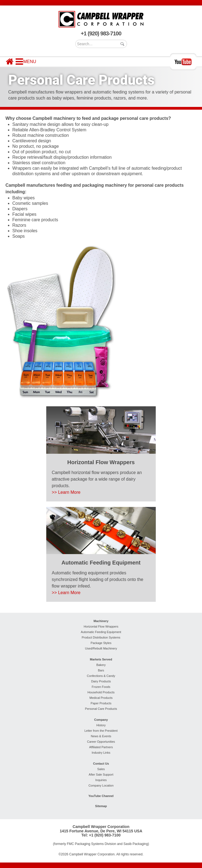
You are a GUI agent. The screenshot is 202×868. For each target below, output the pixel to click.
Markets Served (101, 659)
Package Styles (101, 643)
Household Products (101, 692)
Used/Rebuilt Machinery (101, 648)
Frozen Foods (101, 687)
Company (101, 720)
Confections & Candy (101, 676)
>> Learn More (66, 492)
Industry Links (101, 753)
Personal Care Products (101, 709)
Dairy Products (101, 681)
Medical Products (101, 698)
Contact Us (101, 764)
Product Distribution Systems (101, 637)
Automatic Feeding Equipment (101, 632)
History (101, 725)
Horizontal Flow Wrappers (101, 626)
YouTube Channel (101, 796)
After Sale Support (101, 775)
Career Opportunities (101, 742)
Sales (101, 769)
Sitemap (101, 806)
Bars (101, 670)
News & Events (101, 736)
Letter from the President (101, 731)
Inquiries (101, 780)
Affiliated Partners (101, 747)
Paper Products (101, 703)
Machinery (101, 621)
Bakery (101, 665)
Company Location (101, 785)
